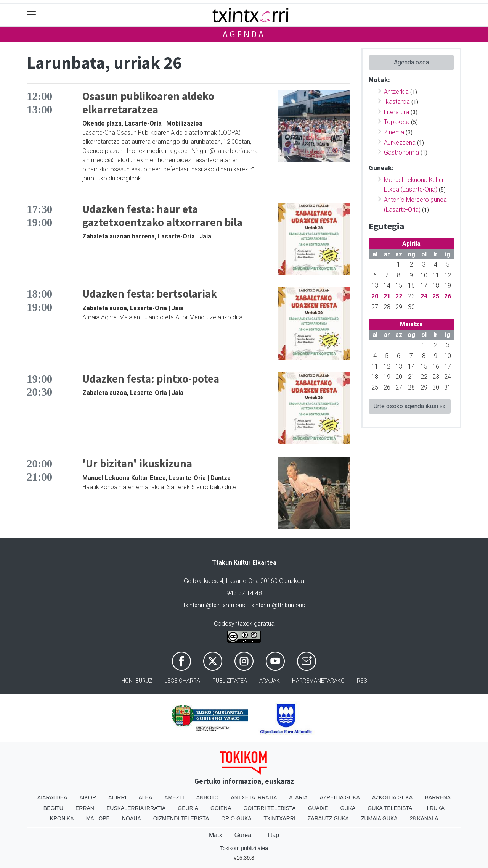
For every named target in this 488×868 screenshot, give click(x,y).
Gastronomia (401, 152)
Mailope (98, 818)
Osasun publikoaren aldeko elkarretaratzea (148, 103)
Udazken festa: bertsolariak (150, 294)
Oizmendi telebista (181, 818)
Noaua (132, 818)
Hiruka (434, 808)
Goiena (221, 808)
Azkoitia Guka (392, 797)
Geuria (188, 808)
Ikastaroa (397, 102)
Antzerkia (396, 92)
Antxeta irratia (254, 797)
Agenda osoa (411, 62)
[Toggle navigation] (31, 15)
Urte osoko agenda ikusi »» (410, 406)
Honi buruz (137, 681)
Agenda (244, 34)
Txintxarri (280, 818)
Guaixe (318, 808)
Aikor (88, 797)
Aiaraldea (52, 797)
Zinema (394, 132)
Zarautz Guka (328, 818)
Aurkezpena (400, 143)
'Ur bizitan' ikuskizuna (137, 464)
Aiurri (117, 797)
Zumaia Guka (379, 818)
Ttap (273, 835)
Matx (216, 835)
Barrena (438, 797)
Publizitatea (230, 681)
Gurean (245, 835)
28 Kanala (424, 818)
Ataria (298, 797)
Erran (85, 808)
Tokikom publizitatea (244, 848)
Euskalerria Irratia (136, 808)
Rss (362, 681)
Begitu (53, 808)
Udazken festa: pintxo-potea (151, 379)
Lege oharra (182, 681)
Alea (145, 797)
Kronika (62, 818)
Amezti (174, 797)
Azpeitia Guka (340, 797)
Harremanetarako (318, 681)
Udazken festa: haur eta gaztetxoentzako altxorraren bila (162, 216)
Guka (348, 808)
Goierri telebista (269, 808)
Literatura (396, 112)
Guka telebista (390, 808)
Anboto (208, 797)
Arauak (270, 681)
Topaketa (397, 122)
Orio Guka (236, 818)
